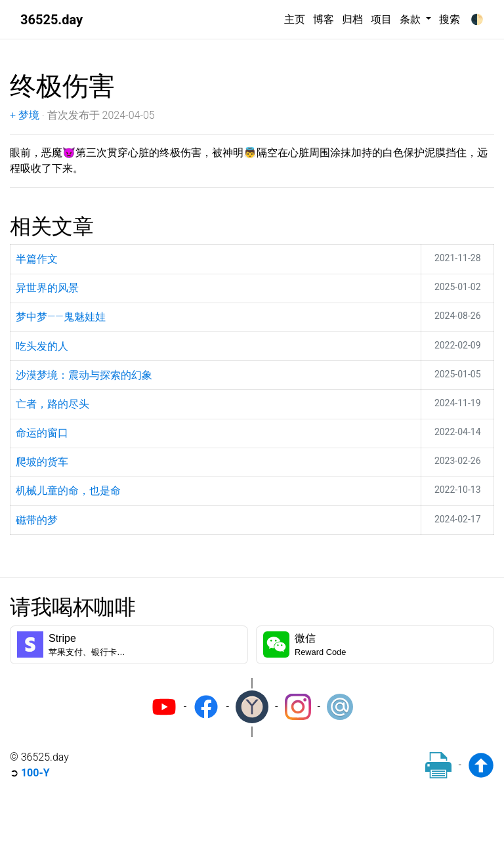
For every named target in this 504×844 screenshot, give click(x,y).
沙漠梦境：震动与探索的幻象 (84, 375)
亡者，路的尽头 (52, 404)
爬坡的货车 (42, 462)
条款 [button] (411, 19)
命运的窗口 (42, 433)
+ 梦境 (25, 115)
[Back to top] (481, 765)
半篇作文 (37, 259)
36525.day (52, 20)
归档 (352, 19)
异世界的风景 (47, 288)
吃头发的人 (42, 346)
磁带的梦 (37, 520)
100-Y (35, 773)
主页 (295, 19)
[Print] (438, 765)
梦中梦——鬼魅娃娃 (61, 317)
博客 (324, 19)
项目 (381, 19)
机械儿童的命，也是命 (68, 491)
